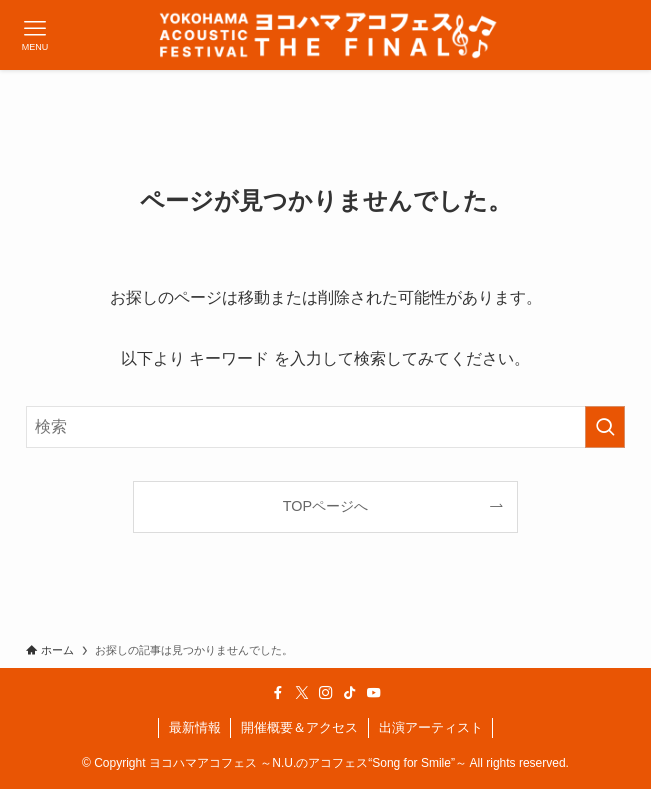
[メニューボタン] (35, 35)
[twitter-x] (302, 693)
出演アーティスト (431, 727)
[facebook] (278, 693)
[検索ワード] (325, 427)
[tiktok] (350, 693)
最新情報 (195, 727)
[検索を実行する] (605, 427)
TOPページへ (325, 506)
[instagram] (326, 693)
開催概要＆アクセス (299, 727)
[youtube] (374, 693)
